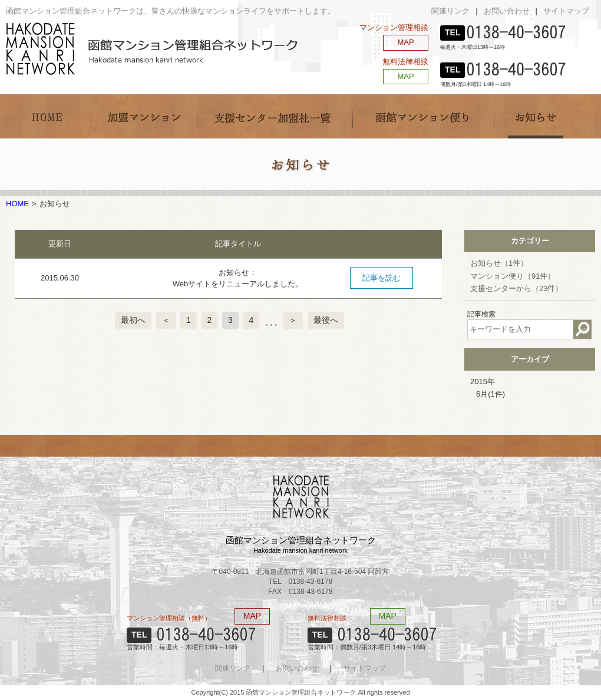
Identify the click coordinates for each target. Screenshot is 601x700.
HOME (48, 116)
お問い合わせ (507, 11)
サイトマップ (566, 11)
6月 (491, 394)
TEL (453, 32)
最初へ (133, 320)
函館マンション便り (423, 116)
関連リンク (450, 11)
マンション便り (513, 276)
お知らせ (536, 116)
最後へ (326, 320)
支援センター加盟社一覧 (275, 116)
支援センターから (516, 288)
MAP (405, 42)
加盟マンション (144, 116)
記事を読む (382, 278)
